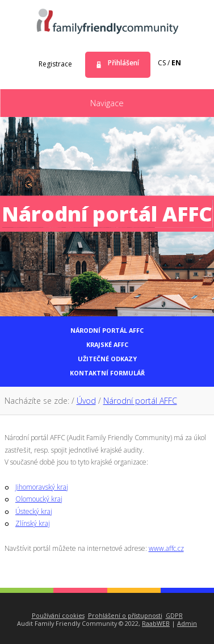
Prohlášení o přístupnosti (125, 615)
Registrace (55, 64)
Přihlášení (123, 63)
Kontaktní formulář (107, 373)
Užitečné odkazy (107, 359)
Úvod (86, 401)
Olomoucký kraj (39, 499)
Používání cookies (58, 615)
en (176, 63)
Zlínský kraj (33, 523)
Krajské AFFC (107, 344)
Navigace (107, 103)
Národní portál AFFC (107, 330)
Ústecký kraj (34, 511)
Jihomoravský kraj (42, 487)
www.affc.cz (166, 548)
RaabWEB (156, 623)
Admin (187, 623)
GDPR (174, 615)
